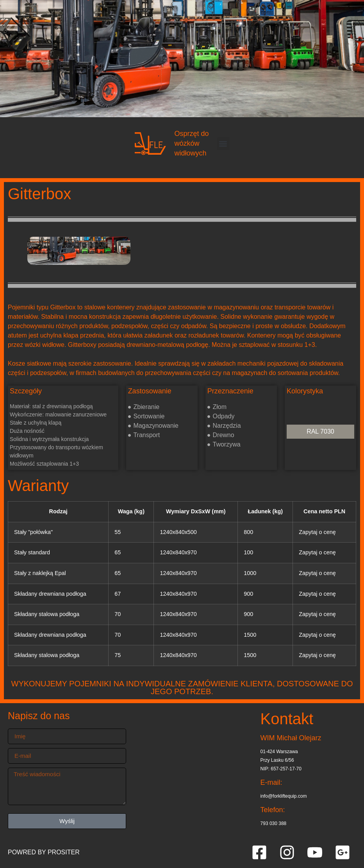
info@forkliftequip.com (284, 796)
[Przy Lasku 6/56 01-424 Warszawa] (193, 770)
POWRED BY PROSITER (44, 852)
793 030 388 (274, 823)
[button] (223, 144)
